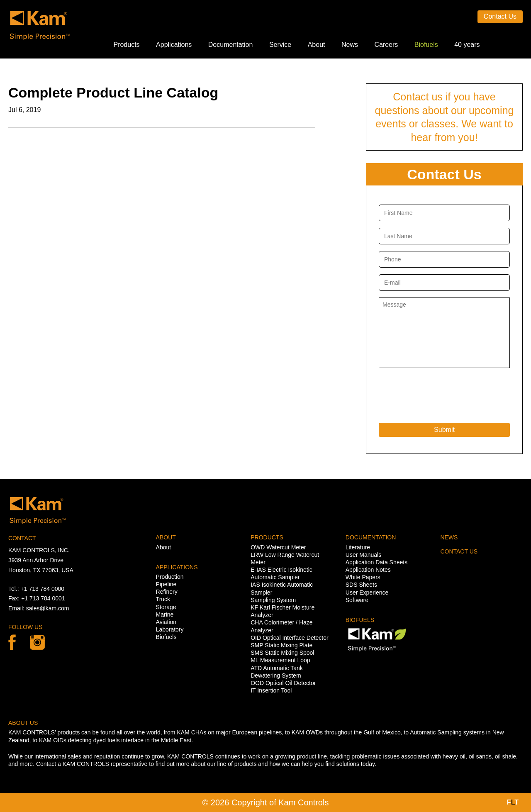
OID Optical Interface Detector (290, 638)
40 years (467, 45)
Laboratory (170, 629)
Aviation (166, 622)
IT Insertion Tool (271, 690)
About (317, 45)
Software (357, 600)
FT (513, 802)
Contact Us (500, 16)
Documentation (231, 45)
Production (170, 577)
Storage (166, 607)
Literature (358, 547)
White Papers (363, 577)
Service (280, 45)
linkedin (37, 642)
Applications (174, 45)
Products (126, 45)
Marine (165, 614)
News (350, 45)
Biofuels (426, 45)
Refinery (167, 592)
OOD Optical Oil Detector (283, 683)
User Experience (367, 593)
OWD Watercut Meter (278, 547)
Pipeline (166, 584)
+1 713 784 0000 (43, 589)
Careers (386, 45)
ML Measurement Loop (280, 660)
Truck (163, 599)
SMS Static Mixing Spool (282, 653)
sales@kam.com (48, 608)
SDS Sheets (361, 585)
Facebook (12, 642)
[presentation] (442, 393)
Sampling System (273, 600)
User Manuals (363, 555)
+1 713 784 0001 (43, 598)
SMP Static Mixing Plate (281, 645)
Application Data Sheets (376, 562)
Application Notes (368, 570)
